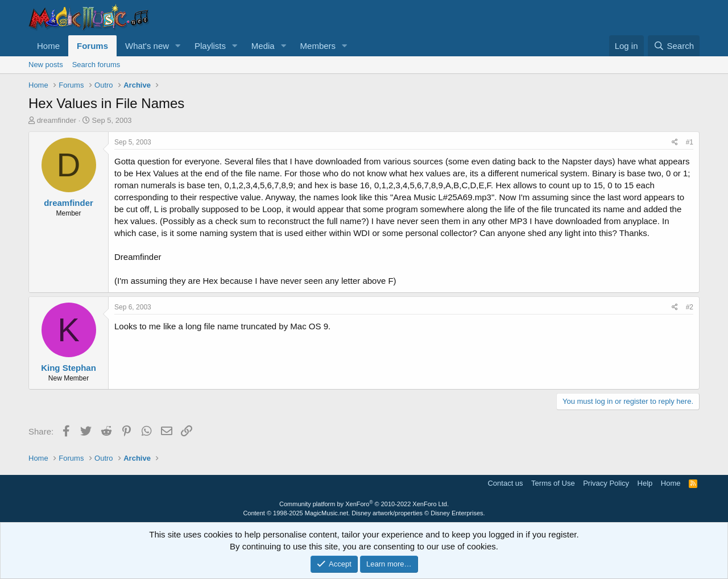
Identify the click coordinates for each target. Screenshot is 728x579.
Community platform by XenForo (364, 504)
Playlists (210, 46)
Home (48, 46)
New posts (46, 65)
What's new (147, 46)
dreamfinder (57, 120)
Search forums (96, 65)
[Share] (675, 142)
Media (263, 46)
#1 (690, 142)
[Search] (674, 46)
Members (318, 46)
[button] (178, 46)
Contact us (505, 483)
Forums (92, 46)
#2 (690, 307)
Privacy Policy (606, 483)
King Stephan (69, 368)
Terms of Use (553, 483)
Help (645, 483)
